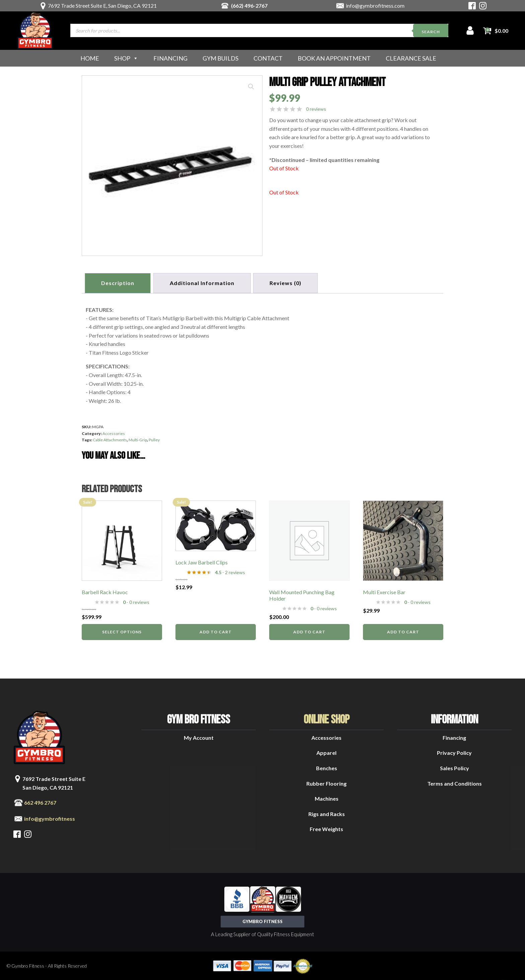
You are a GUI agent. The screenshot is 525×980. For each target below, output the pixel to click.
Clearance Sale (411, 58)
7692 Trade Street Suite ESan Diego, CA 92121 (54, 782)
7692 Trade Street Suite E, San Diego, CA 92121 (102, 6)
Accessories (114, 432)
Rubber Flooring (326, 782)
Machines (327, 798)
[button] (251, 87)
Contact (268, 58)
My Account (199, 737)
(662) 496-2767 (249, 6)
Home (90, 58)
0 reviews (316, 109)
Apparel (326, 752)
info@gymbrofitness (50, 818)
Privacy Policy (454, 752)
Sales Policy (455, 767)
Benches (327, 767)
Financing (170, 58)
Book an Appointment (334, 58)
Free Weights (326, 828)
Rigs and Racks (327, 813)
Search (431, 32)
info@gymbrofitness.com (375, 6)
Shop (126, 58)
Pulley (154, 439)
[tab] (287, 283)
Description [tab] (118, 283)
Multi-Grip (138, 439)
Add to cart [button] (216, 631)
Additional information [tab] (203, 283)
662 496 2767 (40, 802)
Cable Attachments (110, 439)
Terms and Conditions (455, 782)
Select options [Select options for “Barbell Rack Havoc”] (122, 631)
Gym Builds (220, 58)
